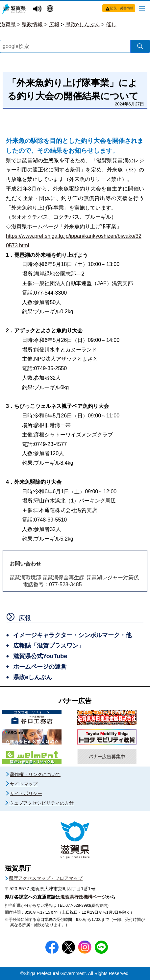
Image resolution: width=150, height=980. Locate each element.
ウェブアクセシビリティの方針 (41, 803)
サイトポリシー (26, 793)
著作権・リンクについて (35, 774)
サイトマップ (24, 784)
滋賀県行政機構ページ (83, 897)
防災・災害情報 (122, 8)
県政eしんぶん (83, 24)
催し (111, 24)
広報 (54, 24)
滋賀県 (8, 24)
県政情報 (32, 24)
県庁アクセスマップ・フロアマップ (46, 878)
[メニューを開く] (142, 8)
